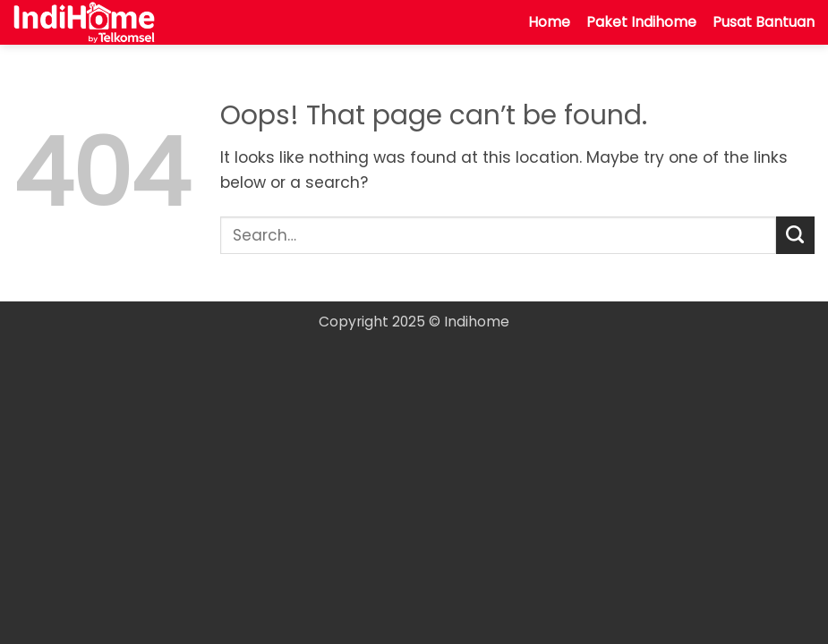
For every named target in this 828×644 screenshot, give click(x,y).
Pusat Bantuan (764, 22)
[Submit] (795, 236)
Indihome (477, 322)
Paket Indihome (641, 22)
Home (549, 22)
